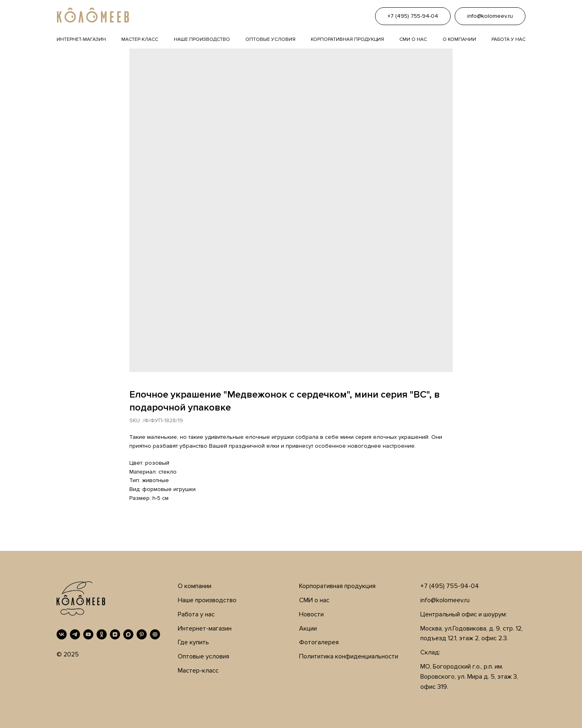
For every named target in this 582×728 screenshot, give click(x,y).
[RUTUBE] (155, 634)
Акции (308, 629)
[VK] (62, 634)
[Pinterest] (142, 634)
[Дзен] (115, 634)
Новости (311, 614)
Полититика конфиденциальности (349, 656)
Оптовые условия (270, 39)
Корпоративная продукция (347, 39)
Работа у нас (508, 39)
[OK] (102, 634)
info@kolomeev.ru (445, 600)
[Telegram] (75, 634)
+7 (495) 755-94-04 (450, 586)
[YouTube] (88, 634)
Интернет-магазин (81, 39)
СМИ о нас (314, 600)
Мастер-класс (140, 39)
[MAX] (128, 634)
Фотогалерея (319, 642)
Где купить (193, 642)
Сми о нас (413, 39)
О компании (459, 39)
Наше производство (202, 39)
